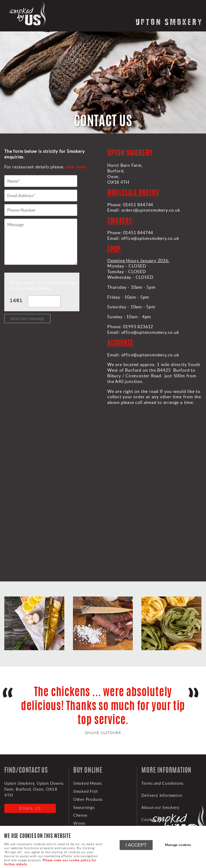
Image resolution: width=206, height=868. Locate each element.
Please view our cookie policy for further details (50, 862)
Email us (30, 808)
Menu (197, 9)
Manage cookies (178, 845)
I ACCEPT (136, 845)
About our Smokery (160, 807)
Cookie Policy (155, 819)
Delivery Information (162, 795)
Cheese (80, 815)
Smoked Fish (86, 791)
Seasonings (84, 807)
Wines (79, 823)
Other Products (88, 799)
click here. (76, 167)
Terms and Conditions (162, 783)
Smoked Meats (88, 783)
